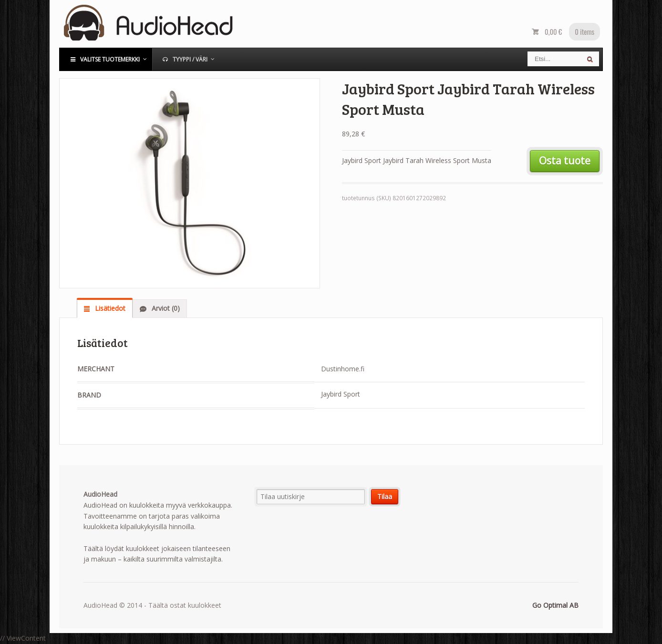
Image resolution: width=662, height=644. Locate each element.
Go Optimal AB (555, 605)
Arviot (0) (165, 308)
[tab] (105, 308)
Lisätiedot (109, 308)
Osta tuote (565, 161)
